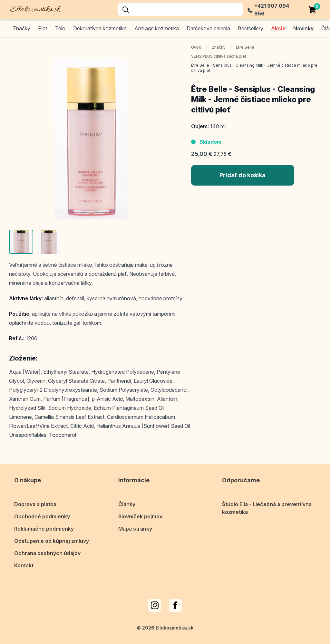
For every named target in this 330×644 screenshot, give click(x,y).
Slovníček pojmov (140, 516)
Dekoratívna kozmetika (100, 28)
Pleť (43, 28)
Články (127, 504)
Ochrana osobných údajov (47, 553)
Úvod (196, 47)
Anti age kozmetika (157, 28)
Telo (60, 28)
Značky (22, 28)
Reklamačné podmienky (44, 529)
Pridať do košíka (243, 175)
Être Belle (245, 47)
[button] (21, 242)
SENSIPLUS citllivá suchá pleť (219, 56)
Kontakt (24, 565)
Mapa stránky (135, 529)
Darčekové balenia (208, 28)
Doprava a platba (35, 504)
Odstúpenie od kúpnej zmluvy (52, 541)
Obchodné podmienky (42, 516)
